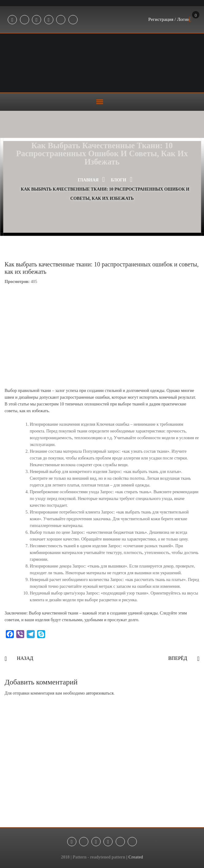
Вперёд (178, 658)
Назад (25, 658)
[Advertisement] (102, 769)
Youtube (49, 20)
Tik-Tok (61, 20)
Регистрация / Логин (168, 19)
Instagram (37, 20)
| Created (135, 857)
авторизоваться (100, 693)
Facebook (12, 20)
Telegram (25, 20)
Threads (73, 20)
